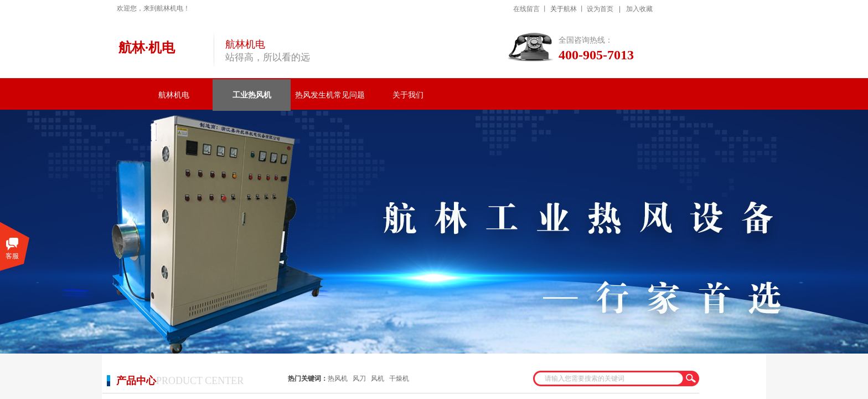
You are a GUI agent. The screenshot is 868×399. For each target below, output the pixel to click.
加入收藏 (639, 9)
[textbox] (609, 378)
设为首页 (600, 9)
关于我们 (408, 95)
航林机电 (174, 95)
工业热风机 (252, 95)
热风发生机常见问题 (330, 95)
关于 (557, 9)
